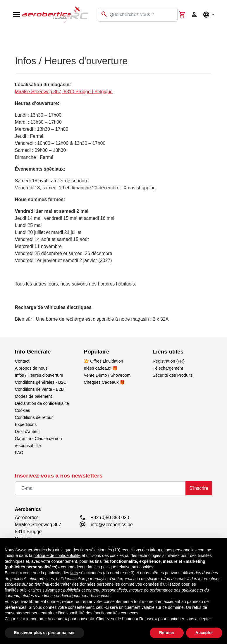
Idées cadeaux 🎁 (101, 368)
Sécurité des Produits (173, 375)
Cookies (23, 410)
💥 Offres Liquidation (103, 361)
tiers (74, 573)
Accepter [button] (204, 633)
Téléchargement (168, 368)
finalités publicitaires (23, 590)
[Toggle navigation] (8, 35)
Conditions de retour (34, 417)
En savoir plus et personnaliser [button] (44, 633)
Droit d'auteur (27, 431)
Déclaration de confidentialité (42, 403)
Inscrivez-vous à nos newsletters (59, 476)
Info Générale (33, 352)
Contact (22, 361)
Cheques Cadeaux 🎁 (104, 382)
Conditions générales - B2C (41, 382)
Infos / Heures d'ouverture (39, 375)
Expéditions (26, 424)
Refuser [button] (167, 633)
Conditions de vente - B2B (39, 389)
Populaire (96, 352)
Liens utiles (168, 352)
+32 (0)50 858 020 (110, 518)
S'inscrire (199, 488)
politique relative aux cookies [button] (127, 567)
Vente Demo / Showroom (107, 375)
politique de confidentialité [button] (57, 555)
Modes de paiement (33, 396)
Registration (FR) (169, 361)
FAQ (19, 453)
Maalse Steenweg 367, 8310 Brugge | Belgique (64, 92)
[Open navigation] (16, 15)
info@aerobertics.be (112, 525)
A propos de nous (31, 368)
